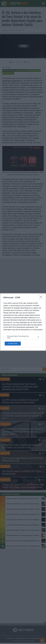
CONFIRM (13, 343)
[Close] (42, 298)
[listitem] (23, 337)
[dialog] (23, 322)
